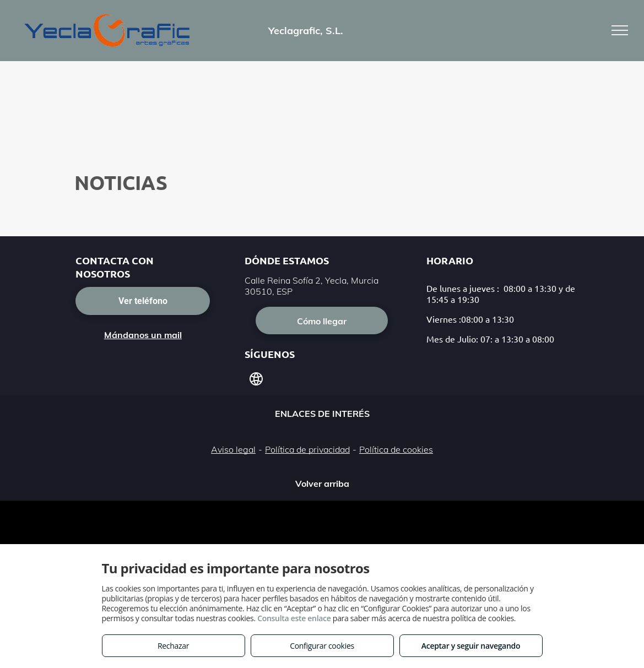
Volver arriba (322, 484)
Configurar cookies (322, 646)
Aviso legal (233, 449)
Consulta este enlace (294, 618)
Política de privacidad (307, 449)
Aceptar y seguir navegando (471, 646)
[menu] (620, 30)
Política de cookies (396, 449)
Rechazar (173, 646)
